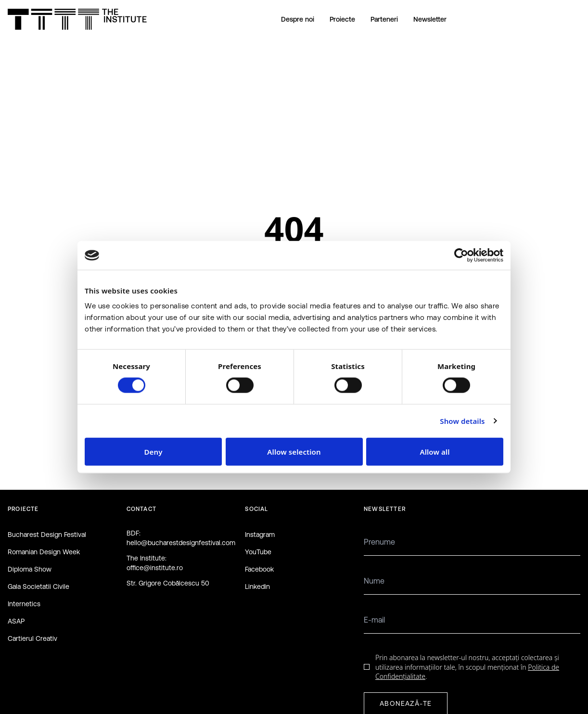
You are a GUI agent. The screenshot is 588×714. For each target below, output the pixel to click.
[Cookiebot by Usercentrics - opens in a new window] (461, 255)
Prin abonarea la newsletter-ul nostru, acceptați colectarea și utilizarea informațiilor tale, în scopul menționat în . (467, 667)
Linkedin (257, 586)
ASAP (16, 621)
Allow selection (294, 451)
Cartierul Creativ (32, 638)
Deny (153, 451)
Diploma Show (30, 569)
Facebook (259, 569)
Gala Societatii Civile (38, 586)
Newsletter (430, 19)
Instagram (260, 535)
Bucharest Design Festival (47, 535)
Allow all (435, 451)
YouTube (258, 552)
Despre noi (298, 19)
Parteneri (384, 19)
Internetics (24, 604)
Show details (462, 421)
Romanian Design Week (44, 552)
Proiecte (342, 19)
